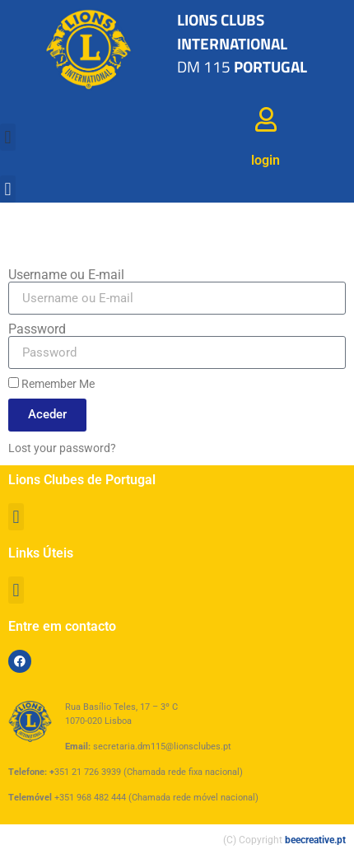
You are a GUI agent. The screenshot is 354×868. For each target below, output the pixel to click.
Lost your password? (62, 448)
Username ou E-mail (66, 275)
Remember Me (51, 384)
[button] (8, 137)
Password (37, 329)
